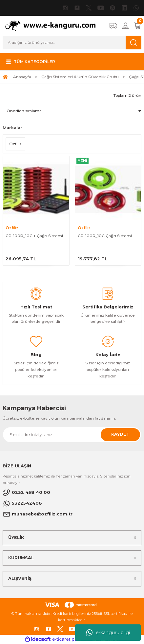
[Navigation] (30, 62)
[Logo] (53, 25)
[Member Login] (125, 26)
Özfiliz (12, 228)
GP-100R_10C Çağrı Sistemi (105, 236)
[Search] (72, 43)
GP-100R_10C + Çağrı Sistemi (34, 236)
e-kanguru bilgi (108, 633)
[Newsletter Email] (72, 435)
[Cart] (137, 26)
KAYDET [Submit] (120, 434)
